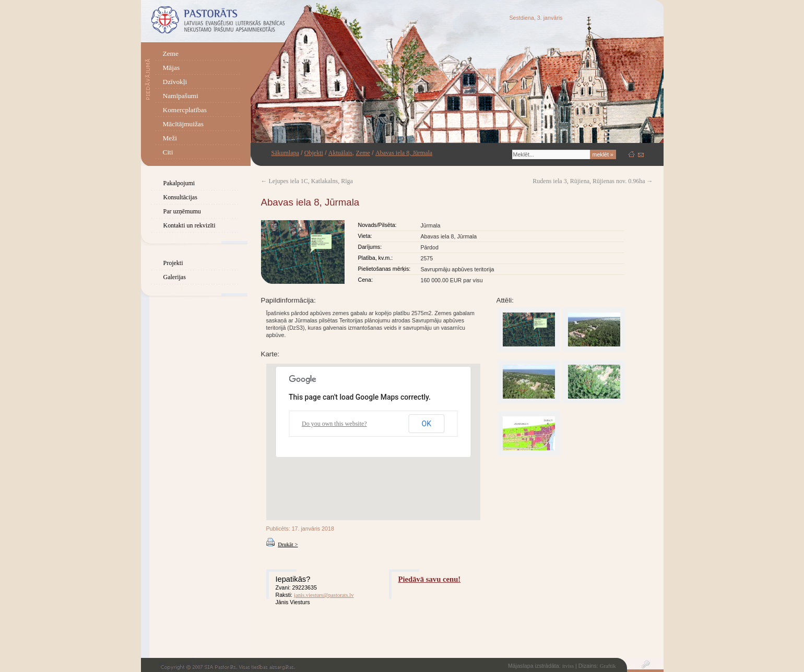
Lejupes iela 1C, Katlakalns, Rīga (307, 181)
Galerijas (175, 277)
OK (427, 424)
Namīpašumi (181, 96)
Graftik (608, 666)
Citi (168, 152)
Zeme (171, 53)
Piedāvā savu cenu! (430, 579)
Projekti (173, 263)
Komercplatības (185, 110)
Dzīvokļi (175, 82)
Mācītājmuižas (183, 124)
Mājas (172, 68)
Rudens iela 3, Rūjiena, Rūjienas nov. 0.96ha (593, 181)
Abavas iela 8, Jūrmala (404, 153)
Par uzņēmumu (182, 211)
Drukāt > (288, 544)
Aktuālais (340, 153)
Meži (170, 138)
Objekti (314, 153)
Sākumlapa (285, 153)
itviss (568, 666)
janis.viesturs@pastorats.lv (324, 595)
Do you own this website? (334, 424)
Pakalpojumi (179, 183)
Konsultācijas (180, 197)
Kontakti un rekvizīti (190, 225)
